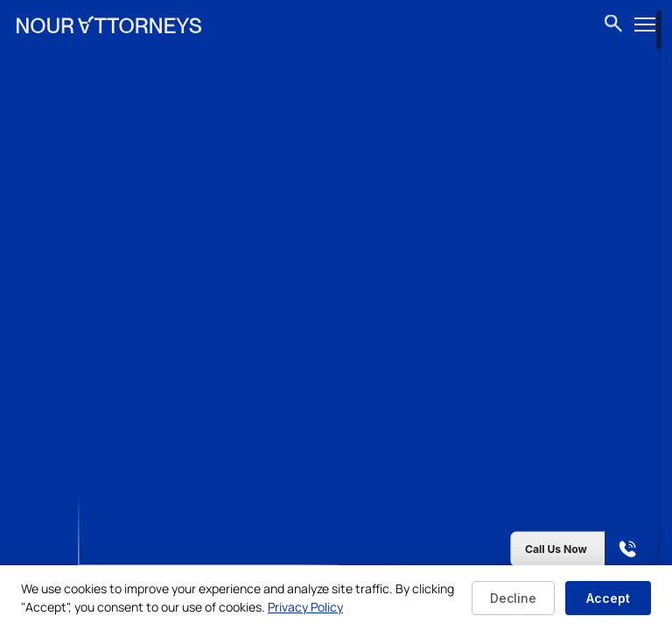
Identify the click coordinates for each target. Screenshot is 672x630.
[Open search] (613, 25)
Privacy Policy (305, 607)
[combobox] (614, 24)
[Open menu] (645, 24)
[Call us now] (527, 549)
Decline (513, 598)
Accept (608, 598)
